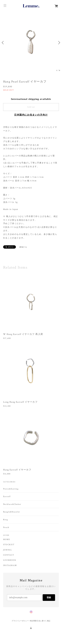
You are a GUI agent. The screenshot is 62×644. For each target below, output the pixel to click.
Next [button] (59, 43)
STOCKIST (9, 545)
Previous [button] (3, 43)
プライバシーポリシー (20, 621)
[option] (31, 43)
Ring (6, 520)
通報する (23, 247)
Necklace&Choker (12, 504)
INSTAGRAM (10, 565)
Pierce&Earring (11, 489)
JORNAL (8, 550)
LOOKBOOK (10, 560)
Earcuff (7, 496)
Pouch (6, 527)
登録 (49, 597)
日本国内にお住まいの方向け (31, 115)
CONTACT (9, 555)
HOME (7, 540)
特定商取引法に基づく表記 (40, 621)
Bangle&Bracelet (12, 512)
